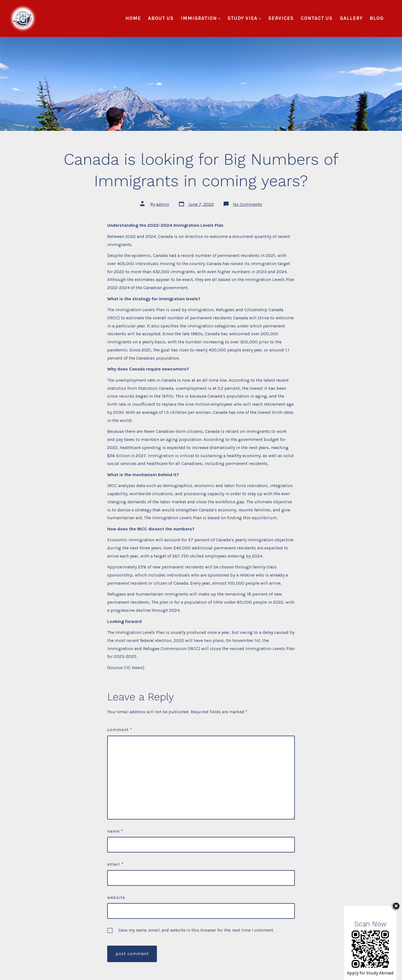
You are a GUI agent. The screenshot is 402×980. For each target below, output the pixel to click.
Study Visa (244, 18)
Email (115, 864)
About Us (161, 18)
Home (133, 18)
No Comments (247, 204)
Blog (377, 18)
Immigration (201, 18)
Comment (120, 730)
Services (281, 18)
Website (116, 897)
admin (163, 204)
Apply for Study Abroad (370, 973)
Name (115, 831)
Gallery (351, 18)
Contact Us (317, 18)
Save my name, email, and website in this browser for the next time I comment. (196, 930)
